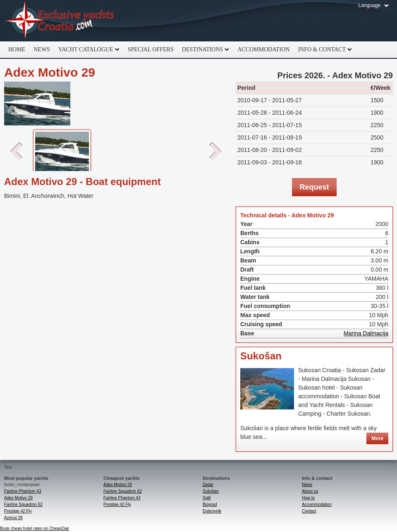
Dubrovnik (212, 511)
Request (314, 187)
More (377, 438)
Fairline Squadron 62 (23, 504)
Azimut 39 (13, 518)
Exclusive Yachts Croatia (60, 21)
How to (308, 498)
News (42, 49)
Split (207, 498)
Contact (309, 511)
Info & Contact (323, 50)
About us (310, 491)
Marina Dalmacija (366, 333)
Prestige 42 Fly (18, 511)
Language (369, 5)
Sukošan (261, 356)
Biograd (210, 504)
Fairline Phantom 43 (23, 491)
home (17, 49)
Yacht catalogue (87, 50)
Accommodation (263, 49)
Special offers (151, 49)
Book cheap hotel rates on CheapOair (35, 528)
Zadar (208, 485)
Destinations (204, 50)
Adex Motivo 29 (18, 498)
